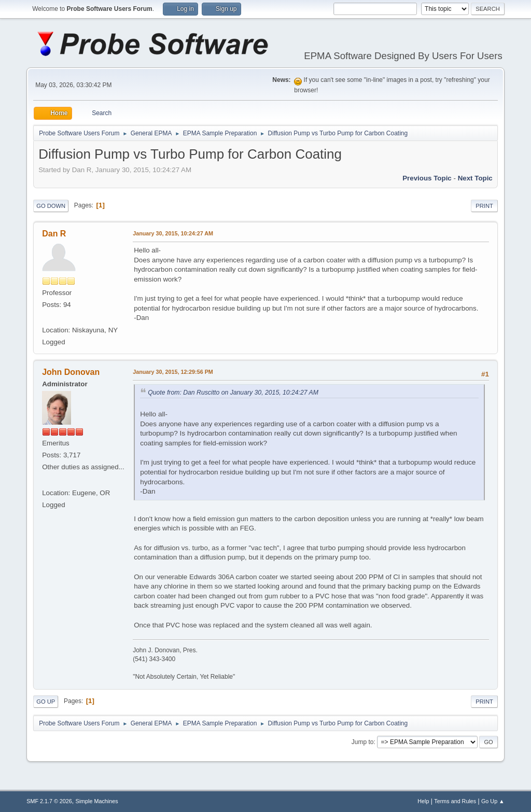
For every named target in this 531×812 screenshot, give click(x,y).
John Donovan (71, 372)
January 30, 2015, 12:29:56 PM (173, 372)
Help (423, 801)
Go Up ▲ (493, 801)
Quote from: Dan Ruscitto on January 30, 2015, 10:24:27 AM (233, 393)
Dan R (54, 234)
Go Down (51, 206)
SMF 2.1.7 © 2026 (49, 801)
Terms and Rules (455, 801)
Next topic (475, 178)
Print (484, 206)
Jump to (363, 742)
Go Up (46, 702)
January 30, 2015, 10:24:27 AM (173, 233)
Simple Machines (97, 801)
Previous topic (427, 178)
